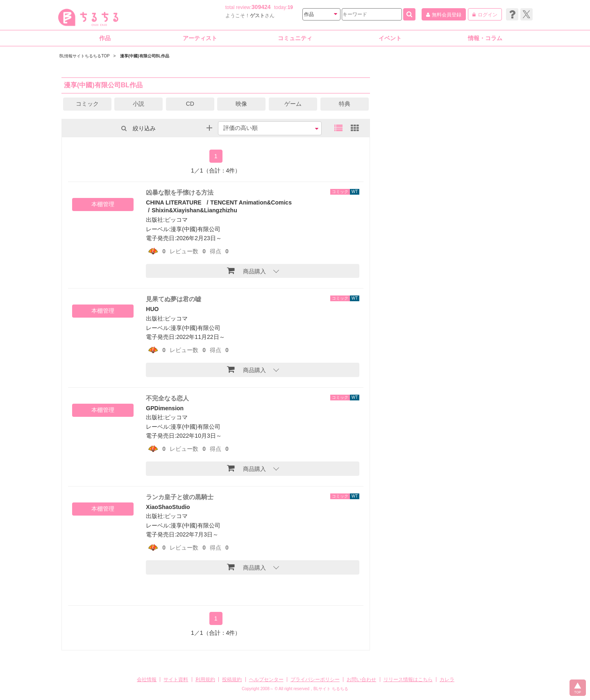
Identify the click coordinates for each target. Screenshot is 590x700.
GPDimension (165, 408)
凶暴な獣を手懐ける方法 (180, 192)
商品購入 (246, 270)
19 (290, 7)
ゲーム (293, 104)
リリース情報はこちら (408, 680)
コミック (87, 104)
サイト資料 (176, 680)
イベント (390, 38)
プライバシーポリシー (315, 680)
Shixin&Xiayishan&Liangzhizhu (194, 210)
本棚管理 (103, 204)
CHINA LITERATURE (174, 202)
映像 (241, 104)
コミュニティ (295, 38)
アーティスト (200, 38)
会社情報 (147, 680)
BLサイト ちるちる (331, 689)
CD (190, 104)
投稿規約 (232, 680)
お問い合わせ (361, 680)
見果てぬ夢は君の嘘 (174, 299)
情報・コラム (485, 38)
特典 (345, 104)
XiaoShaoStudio (168, 507)
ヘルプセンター (266, 680)
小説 (138, 104)
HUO (152, 309)
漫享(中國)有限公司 (195, 229)
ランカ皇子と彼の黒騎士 (180, 497)
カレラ (447, 680)
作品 (105, 38)
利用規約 (205, 680)
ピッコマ (176, 220)
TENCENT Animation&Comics (251, 202)
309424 (261, 7)
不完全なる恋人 (167, 398)
